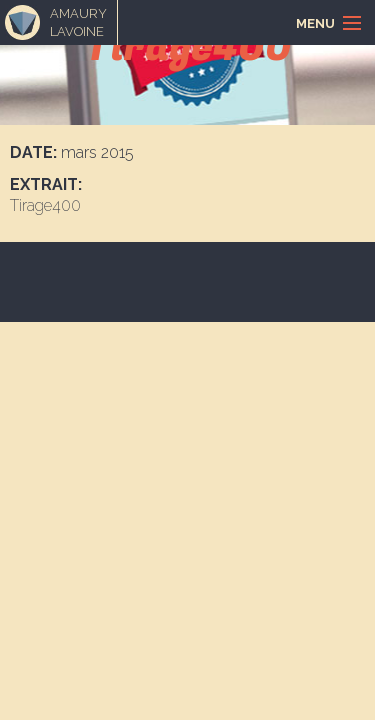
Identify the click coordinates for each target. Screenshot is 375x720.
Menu (315, 23)
